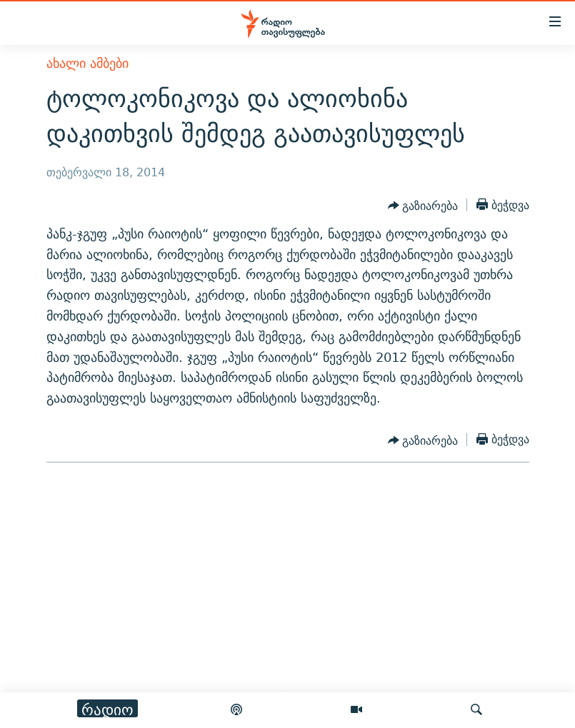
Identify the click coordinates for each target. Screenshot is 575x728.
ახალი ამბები (87, 63)
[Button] (423, 206)
